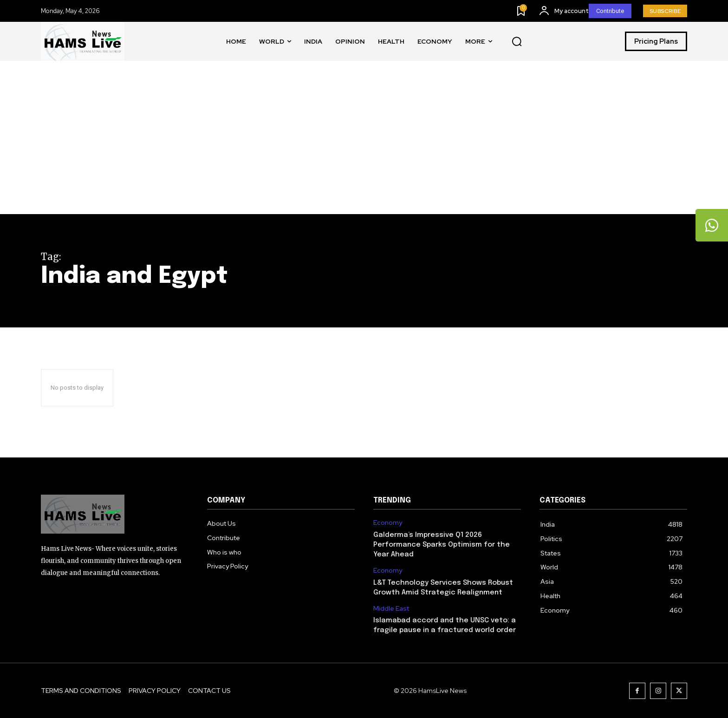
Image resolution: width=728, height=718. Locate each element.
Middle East (391, 609)
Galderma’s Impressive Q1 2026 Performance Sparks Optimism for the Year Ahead (442, 545)
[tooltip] (712, 225)
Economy (388, 523)
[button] (517, 42)
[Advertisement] (364, 144)
